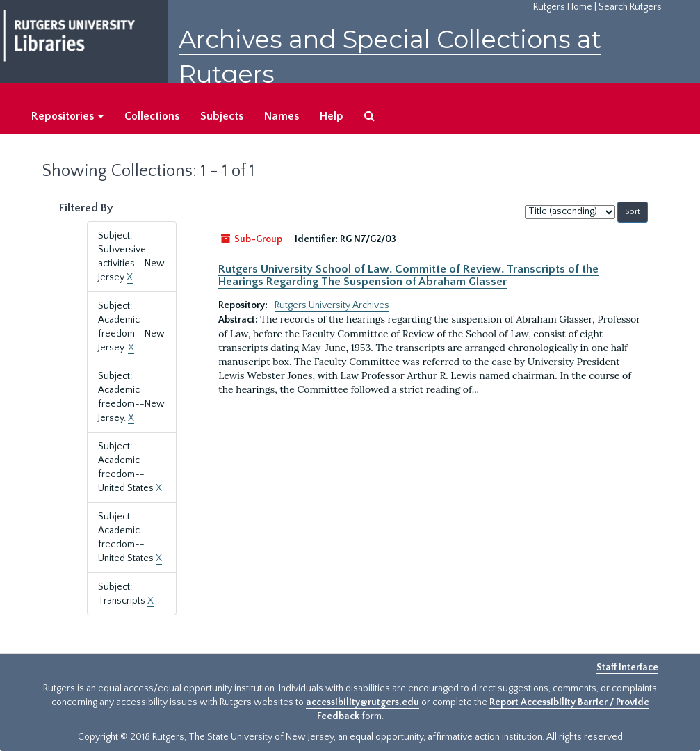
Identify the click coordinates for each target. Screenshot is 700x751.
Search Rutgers (630, 7)
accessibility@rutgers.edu (363, 702)
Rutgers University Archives (332, 305)
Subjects (222, 116)
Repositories (67, 116)
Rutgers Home (563, 7)
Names (282, 116)
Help (332, 116)
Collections (152, 116)
